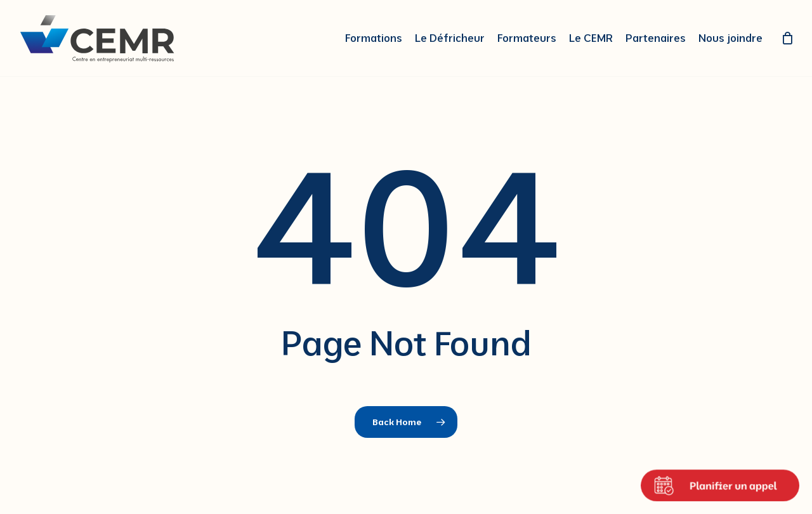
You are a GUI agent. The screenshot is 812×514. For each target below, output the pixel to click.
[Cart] (787, 38)
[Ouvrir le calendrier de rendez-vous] (720, 485)
